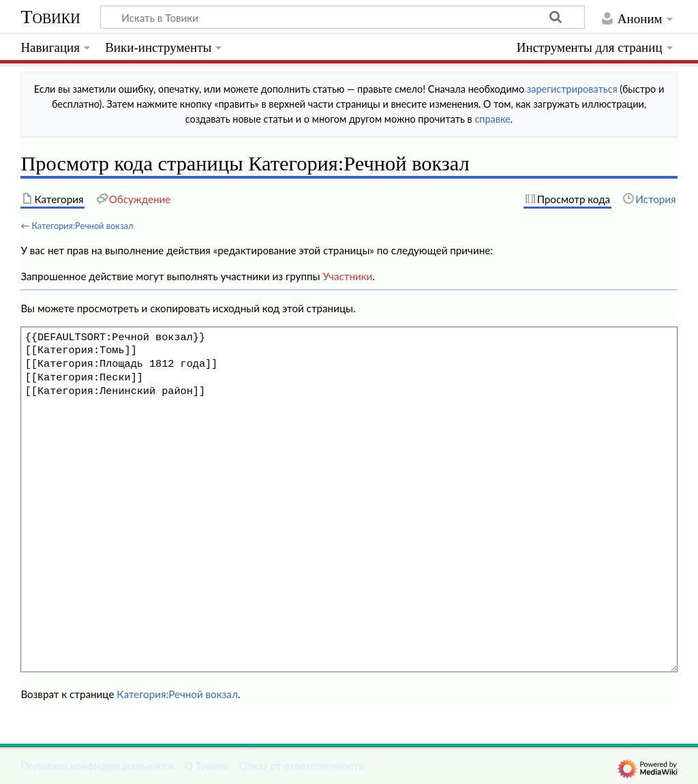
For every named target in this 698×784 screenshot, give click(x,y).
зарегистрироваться (572, 89)
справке (492, 119)
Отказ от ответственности (302, 766)
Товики (50, 17)
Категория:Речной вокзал (82, 226)
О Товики (207, 766)
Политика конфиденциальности (97, 766)
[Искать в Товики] (343, 17)
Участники (347, 276)
